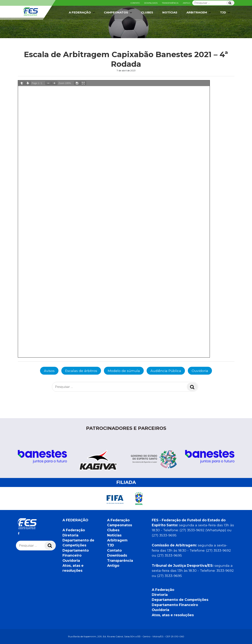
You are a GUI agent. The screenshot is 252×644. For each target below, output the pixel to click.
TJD (225, 12)
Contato (135, 3)
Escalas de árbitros (81, 371)
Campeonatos (118, 12)
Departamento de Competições (180, 600)
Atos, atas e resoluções (173, 615)
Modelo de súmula (124, 371)
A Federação (82, 12)
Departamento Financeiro (175, 605)
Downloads (151, 3)
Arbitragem (199, 12)
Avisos (49, 371)
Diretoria (70, 535)
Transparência (170, 3)
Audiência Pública (166, 371)
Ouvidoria (200, 371)
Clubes (147, 12)
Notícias (170, 12)
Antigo (187, 3)
